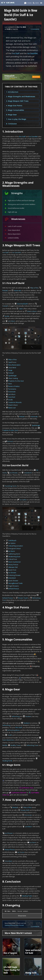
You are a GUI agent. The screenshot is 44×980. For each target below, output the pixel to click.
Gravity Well (25, 810)
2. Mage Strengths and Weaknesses (21, 96)
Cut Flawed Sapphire (12, 781)
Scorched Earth (22, 304)
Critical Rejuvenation (16, 546)
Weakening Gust (14, 557)
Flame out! (12, 408)
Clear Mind (12, 368)
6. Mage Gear (11, 115)
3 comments (35, 29)
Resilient (28, 716)
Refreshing (15, 716)
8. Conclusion (11, 124)
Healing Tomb (7, 761)
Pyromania (12, 389)
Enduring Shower (14, 575)
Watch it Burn (32, 311)
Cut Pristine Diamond (19, 793)
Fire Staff (16, 53)
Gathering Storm (14, 554)
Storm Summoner (15, 562)
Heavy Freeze (13, 565)
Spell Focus (12, 362)
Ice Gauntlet (32, 53)
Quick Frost (12, 570)
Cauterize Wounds (15, 402)
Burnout (10, 441)
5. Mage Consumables (15, 110)
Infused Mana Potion (28, 678)
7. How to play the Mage (16, 119)
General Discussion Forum (14, 925)
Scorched (12, 397)
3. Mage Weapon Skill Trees (17, 101)
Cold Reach (12, 540)
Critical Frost (13, 559)
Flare (10, 384)
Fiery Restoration (14, 365)
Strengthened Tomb (15, 583)
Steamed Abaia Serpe (10, 656)
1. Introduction (12, 92)
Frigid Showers (14, 586)
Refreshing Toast (32, 745)
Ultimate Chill (13, 567)
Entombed (28, 473)
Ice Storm (12, 551)
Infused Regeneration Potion (13, 680)
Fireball (5, 290)
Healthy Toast (15, 745)
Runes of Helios (14, 386)
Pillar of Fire (34, 288)
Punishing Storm (11, 486)
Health (10, 735)
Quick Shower (13, 581)
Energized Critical (14, 548)
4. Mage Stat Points (14, 106)
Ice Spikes (23, 500)
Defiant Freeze (14, 589)
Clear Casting (13, 378)
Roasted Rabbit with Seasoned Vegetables (18, 663)
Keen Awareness (8, 740)
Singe (10, 370)
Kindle (7, 316)
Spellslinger (12, 376)
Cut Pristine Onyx (27, 788)
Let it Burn (11, 321)
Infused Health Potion (10, 678)
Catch (21, 309)
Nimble (5, 745)
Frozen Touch (23, 598)
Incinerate (17, 290)
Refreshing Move (13, 730)
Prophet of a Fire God (16, 381)
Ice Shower (14, 473)
